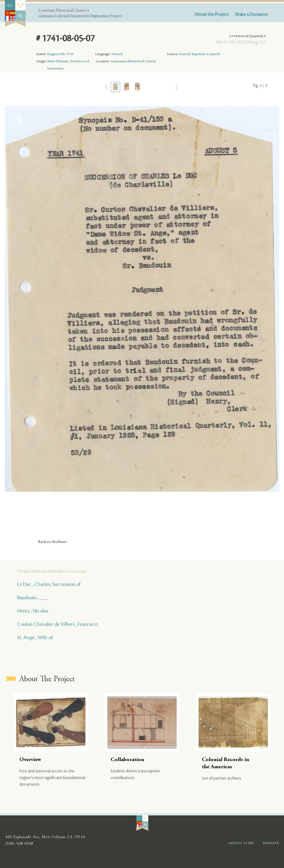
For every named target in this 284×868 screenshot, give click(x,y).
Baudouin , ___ (33, 598)
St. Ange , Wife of (35, 637)
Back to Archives (53, 542)
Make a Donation (252, 14)
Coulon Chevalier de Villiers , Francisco (57, 624)
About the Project (212, 14)
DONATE (271, 843)
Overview (30, 760)
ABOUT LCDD (241, 843)
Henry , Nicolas (33, 611)
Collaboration (127, 760)
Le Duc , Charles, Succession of (49, 584)
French (117, 54)
